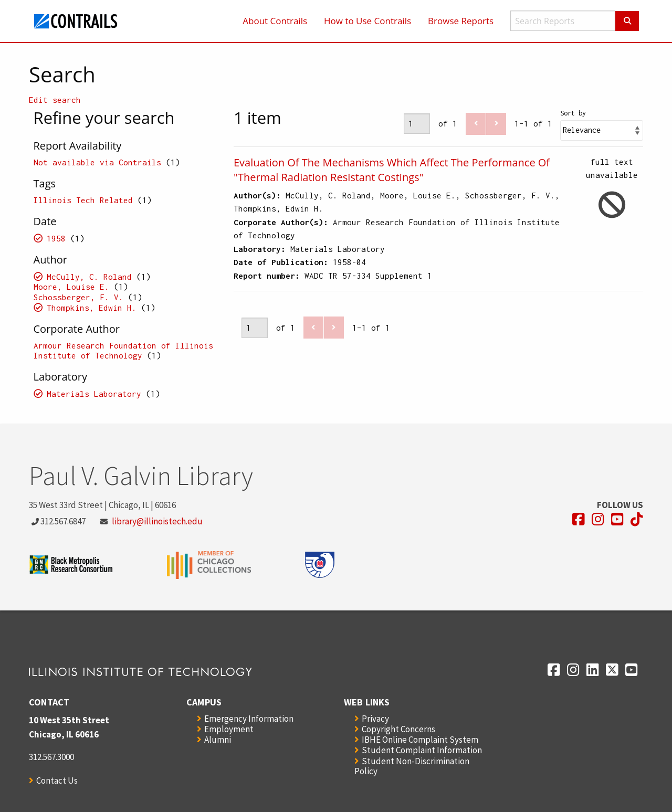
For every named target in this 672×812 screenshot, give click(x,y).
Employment (229, 729)
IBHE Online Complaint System (420, 740)
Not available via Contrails (97, 162)
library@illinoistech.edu (157, 521)
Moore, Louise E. (71, 287)
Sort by (573, 113)
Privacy (375, 719)
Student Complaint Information (422, 750)
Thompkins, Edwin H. (92, 308)
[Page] (417, 124)
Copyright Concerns (398, 729)
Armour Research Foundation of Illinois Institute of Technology (123, 350)
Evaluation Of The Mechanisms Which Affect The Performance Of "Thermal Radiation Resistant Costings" (392, 170)
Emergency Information (249, 719)
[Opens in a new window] (579, 519)
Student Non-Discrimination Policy (412, 766)
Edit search (55, 100)
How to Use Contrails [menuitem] (367, 21)
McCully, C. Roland (89, 277)
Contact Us (57, 781)
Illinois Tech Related (83, 200)
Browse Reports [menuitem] (461, 21)
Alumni (218, 740)
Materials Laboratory (94, 394)
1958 (56, 238)
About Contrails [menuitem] (275, 21)
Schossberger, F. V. (78, 297)
